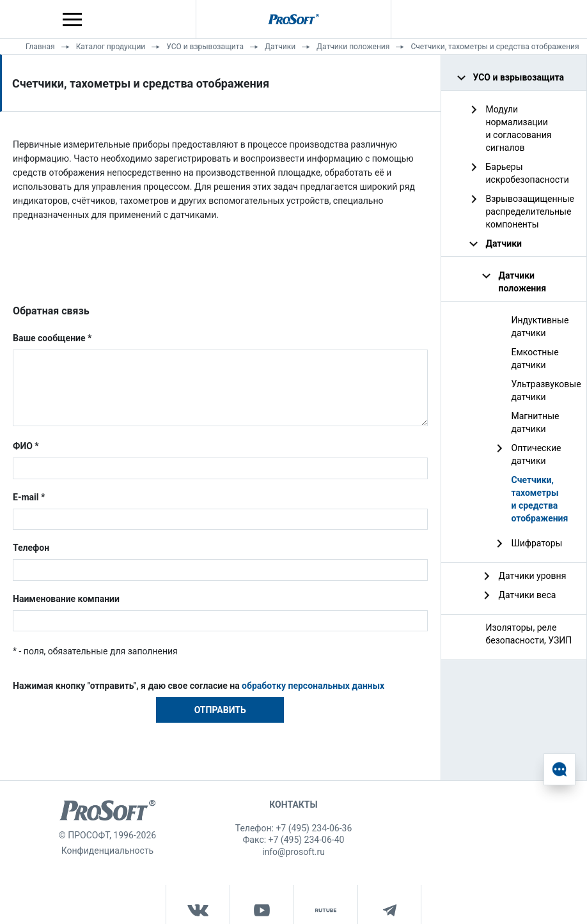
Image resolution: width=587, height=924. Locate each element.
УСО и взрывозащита (205, 47)
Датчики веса (528, 595)
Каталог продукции (111, 47)
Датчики (280, 47)
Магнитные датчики (536, 422)
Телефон (31, 548)
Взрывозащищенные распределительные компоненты (530, 212)
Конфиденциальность (107, 851)
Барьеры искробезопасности (528, 173)
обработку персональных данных (313, 686)
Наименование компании (66, 599)
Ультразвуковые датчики (544, 390)
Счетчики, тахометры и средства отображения (495, 47)
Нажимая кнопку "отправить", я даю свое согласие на (199, 686)
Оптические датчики (536, 454)
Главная (40, 47)
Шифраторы (537, 543)
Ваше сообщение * (52, 338)
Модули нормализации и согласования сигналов (519, 128)
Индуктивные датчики (540, 327)
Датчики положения (353, 47)
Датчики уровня (533, 576)
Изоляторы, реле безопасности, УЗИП (529, 634)
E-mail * (29, 497)
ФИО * (26, 446)
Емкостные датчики (535, 358)
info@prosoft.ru (293, 852)
